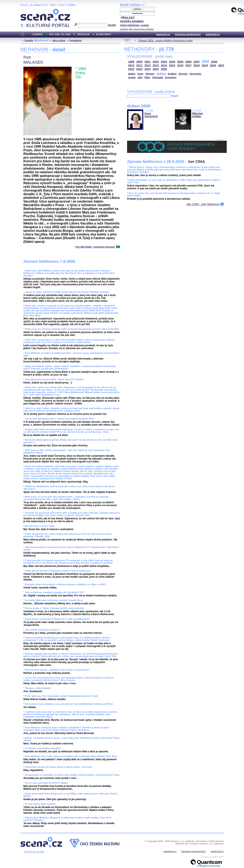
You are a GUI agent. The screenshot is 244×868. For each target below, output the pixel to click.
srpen (132, 77)
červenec (196, 74)
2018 (197, 65)
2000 (139, 62)
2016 (180, 65)
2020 (213, 65)
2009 (214, 62)
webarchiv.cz (213, 34)
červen (183, 74)
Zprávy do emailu (34, 852)
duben (161, 74)
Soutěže (29, 40)
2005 (180, 62)
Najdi (175, 96)
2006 (188, 62)
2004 (172, 62)
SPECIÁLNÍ (83, 34)
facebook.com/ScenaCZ (188, 34)
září (140, 77)
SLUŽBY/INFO (103, 34)
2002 (156, 62)
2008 (205, 62)
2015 (172, 65)
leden (132, 74)
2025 (156, 69)
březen (150, 74)
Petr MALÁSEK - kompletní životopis (95, 247)
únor (141, 74)
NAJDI (112, 25)
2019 (205, 65)
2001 (148, 62)
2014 (164, 65)
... (118, 247)
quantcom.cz (163, 34)
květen (172, 74)
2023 (139, 69)
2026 (164, 69)
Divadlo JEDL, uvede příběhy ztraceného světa (165, 41)
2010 (131, 65)
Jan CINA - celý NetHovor (203, 204)
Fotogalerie (75, 40)
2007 (197, 62)
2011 (139, 65)
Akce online (59, 40)
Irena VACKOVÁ (151, 115)
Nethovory (43, 40)
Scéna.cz (27, 10)
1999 (131, 62)
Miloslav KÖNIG (198, 115)
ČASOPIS (37, 34)
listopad (158, 77)
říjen (147, 77)
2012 (148, 65)
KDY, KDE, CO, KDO (60, 34)
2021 (221, 65)
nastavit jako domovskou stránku (137, 29)
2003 (164, 62)
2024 (148, 69)
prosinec (171, 77)
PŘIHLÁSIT (128, 18)
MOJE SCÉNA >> (132, 5)
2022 (131, 69)
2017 (188, 65)
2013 (156, 65)
